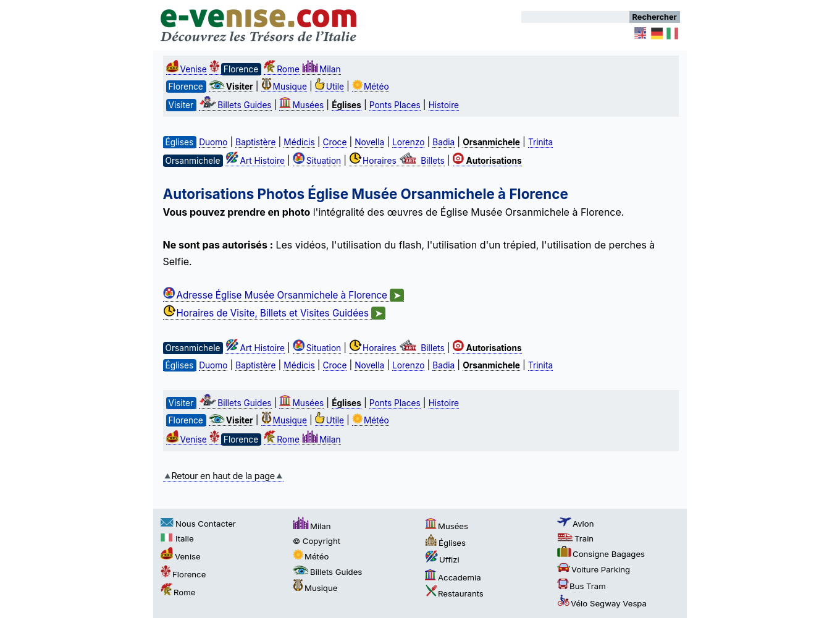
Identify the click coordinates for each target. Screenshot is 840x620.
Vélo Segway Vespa (602, 603)
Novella (369, 142)
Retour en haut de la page (223, 476)
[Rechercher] (575, 17)
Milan (321, 69)
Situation (317, 161)
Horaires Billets (397, 161)
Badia (443, 142)
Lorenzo (408, 142)
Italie (177, 538)
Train (575, 538)
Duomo (213, 142)
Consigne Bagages (601, 554)
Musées (301, 105)
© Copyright (317, 541)
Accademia (453, 577)
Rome (282, 69)
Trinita (540, 142)
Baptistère (255, 142)
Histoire (444, 105)
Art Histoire (255, 161)
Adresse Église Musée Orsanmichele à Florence (284, 295)
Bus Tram (582, 586)
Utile (330, 87)
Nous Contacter (198, 524)
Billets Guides (235, 105)
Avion (576, 524)
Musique (284, 87)
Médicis (299, 142)
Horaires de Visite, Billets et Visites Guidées (275, 313)
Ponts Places (395, 105)
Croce (335, 142)
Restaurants (454, 593)
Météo (371, 87)
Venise (187, 69)
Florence (183, 574)
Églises (445, 543)
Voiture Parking (594, 569)
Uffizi (442, 559)
